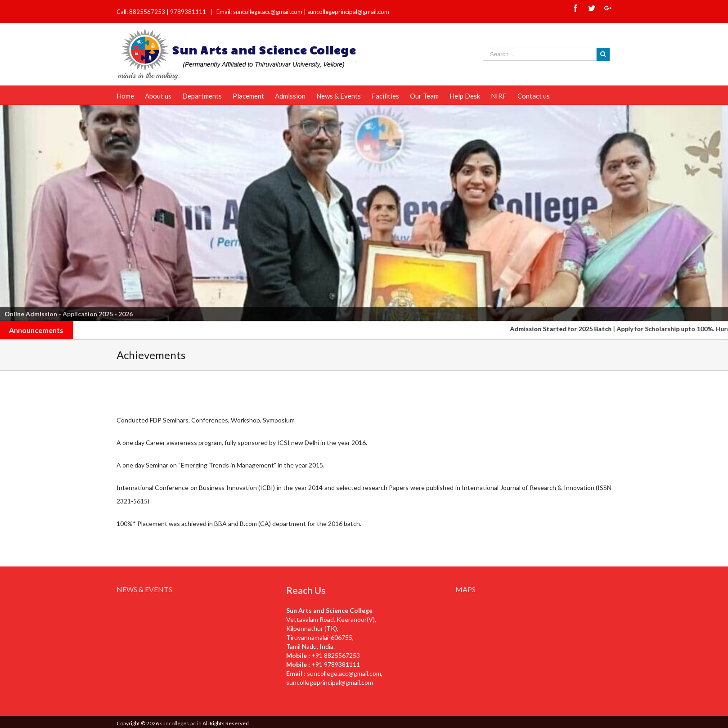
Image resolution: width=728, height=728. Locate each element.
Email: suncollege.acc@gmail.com (259, 12)
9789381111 (189, 12)
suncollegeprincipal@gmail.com (348, 12)
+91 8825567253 (336, 655)
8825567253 (148, 12)
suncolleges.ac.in (181, 723)
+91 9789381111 (336, 664)
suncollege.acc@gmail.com (344, 673)
